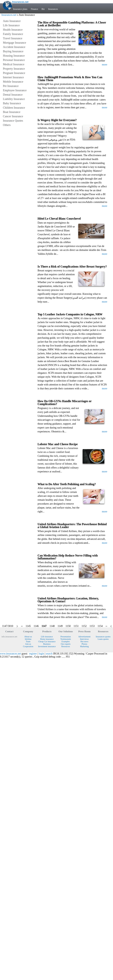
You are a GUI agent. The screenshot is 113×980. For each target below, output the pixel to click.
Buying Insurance (13, 51)
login (41, 654)
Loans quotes (103, 639)
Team (28, 641)
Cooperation (28, 646)
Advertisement (84, 637)
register (33, 654)
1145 (28, 626)
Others (7, 125)
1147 (44, 626)
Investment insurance (47, 646)
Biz (43, 9)
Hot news (84, 641)
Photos (84, 644)
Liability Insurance (14, 99)
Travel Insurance (13, 38)
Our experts (66, 644)
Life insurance (47, 637)
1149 (60, 626)
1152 (84, 626)
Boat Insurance (12, 112)
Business (47, 644)
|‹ (17, 626)
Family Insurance (13, 34)
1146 (36, 626)
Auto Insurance (12, 21)
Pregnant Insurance (14, 73)
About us (28, 637)
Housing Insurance (14, 56)
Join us (28, 644)
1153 (92, 626)
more (105, 65)
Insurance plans (20, 9)
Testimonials (66, 639)
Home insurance (47, 639)
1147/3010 (8, 626)
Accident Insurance (14, 47)
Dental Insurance (13, 95)
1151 (76, 626)
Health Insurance (13, 30)
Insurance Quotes (13, 121)
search (49, 654)
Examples (66, 641)
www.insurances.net (10, 654)
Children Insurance (14, 108)
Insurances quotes (103, 637)
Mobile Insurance (13, 82)
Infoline (28, 639)
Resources (66, 646)
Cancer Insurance (13, 116)
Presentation (66, 637)
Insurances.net (9, 15)
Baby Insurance (12, 103)
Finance (34, 9)
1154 (100, 626)
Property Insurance (14, 69)
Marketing (84, 646)
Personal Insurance (14, 60)
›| (111, 626)
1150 (68, 626)
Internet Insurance (13, 77)
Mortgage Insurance (15, 43)
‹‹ (22, 626)
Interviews (84, 639)
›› (106, 626)
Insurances (53, 9)
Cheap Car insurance (47, 641)
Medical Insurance (14, 64)
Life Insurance (11, 25)
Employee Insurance (15, 90)
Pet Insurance (11, 86)
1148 (52, 626)
